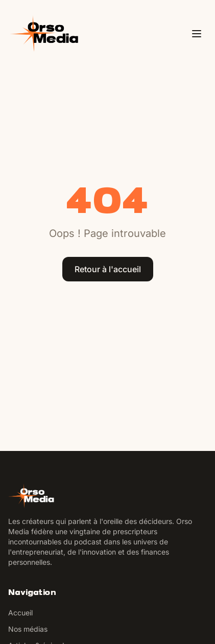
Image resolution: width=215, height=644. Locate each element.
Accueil (20, 613)
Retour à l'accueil (108, 269)
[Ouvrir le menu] (197, 34)
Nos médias (28, 629)
